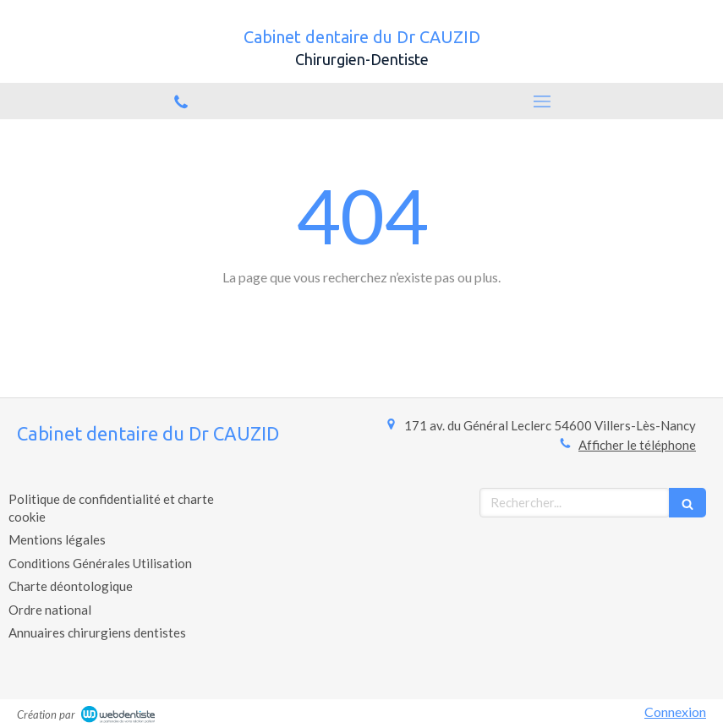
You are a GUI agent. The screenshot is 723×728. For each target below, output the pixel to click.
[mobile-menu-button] (543, 101)
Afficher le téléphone (637, 445)
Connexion (675, 712)
